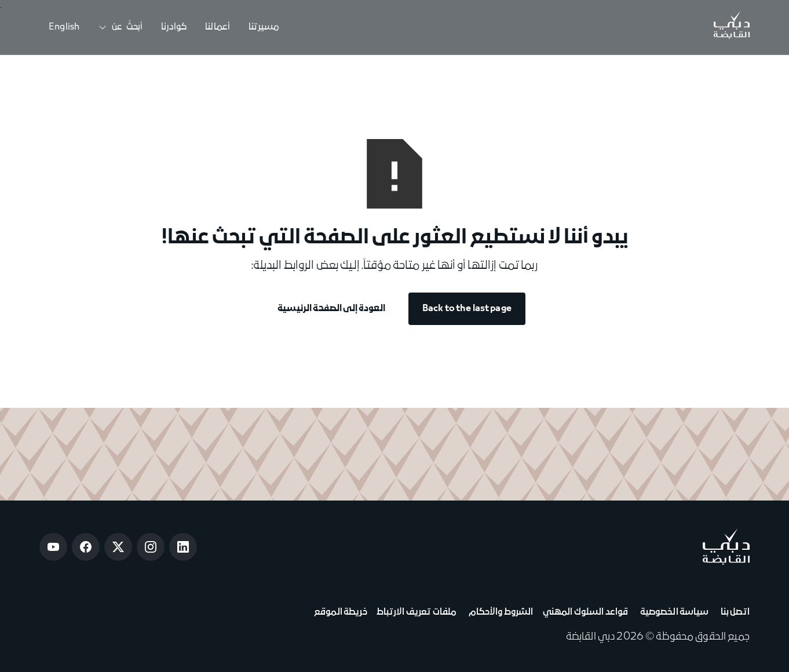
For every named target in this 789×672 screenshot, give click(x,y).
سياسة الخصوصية (673, 612)
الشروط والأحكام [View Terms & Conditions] (499, 612)
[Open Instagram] (151, 547)
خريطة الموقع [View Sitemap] (341, 612)
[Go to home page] (726, 547)
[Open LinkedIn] (183, 547)
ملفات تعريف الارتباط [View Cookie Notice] (417, 612)
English (64, 27)
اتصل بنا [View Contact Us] (734, 612)
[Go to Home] (732, 27)
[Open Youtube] (53, 547)
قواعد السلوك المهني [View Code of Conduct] (586, 612)
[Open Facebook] (86, 547)
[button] (120, 28)
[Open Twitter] (118, 547)
